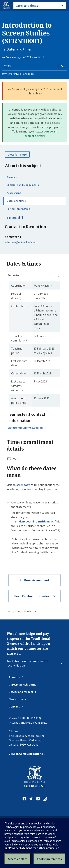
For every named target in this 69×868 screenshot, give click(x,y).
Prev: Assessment (37, 580)
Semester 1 (15, 275)
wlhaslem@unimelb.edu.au (21, 242)
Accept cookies (17, 859)
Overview (12, 177)
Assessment (14, 193)
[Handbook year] (34, 66)
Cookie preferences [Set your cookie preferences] (49, 859)
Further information (18, 209)
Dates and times (16, 201)
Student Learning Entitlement (34, 521)
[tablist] (40, 6)
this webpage (21, 485)
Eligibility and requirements (23, 185)
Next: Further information (32, 596)
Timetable (19, 219)
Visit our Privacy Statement (31, 846)
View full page (17, 154)
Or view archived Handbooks (18, 74)
